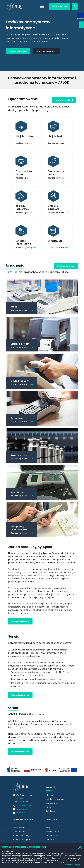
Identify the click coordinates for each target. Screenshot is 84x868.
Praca (48, 807)
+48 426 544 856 (60, 7)
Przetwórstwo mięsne (23, 836)
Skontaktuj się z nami (46, 51)
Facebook (21, 813)
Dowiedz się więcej (18, 51)
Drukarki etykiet (52, 832)
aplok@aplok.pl (23, 809)
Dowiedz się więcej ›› (73, 865)
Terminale (50, 840)
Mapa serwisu (52, 803)
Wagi (48, 828)
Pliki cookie (50, 795)
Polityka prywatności (55, 799)
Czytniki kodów (52, 836)
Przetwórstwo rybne (22, 840)
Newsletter (81, 25)
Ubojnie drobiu (20, 828)
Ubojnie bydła (19, 832)
